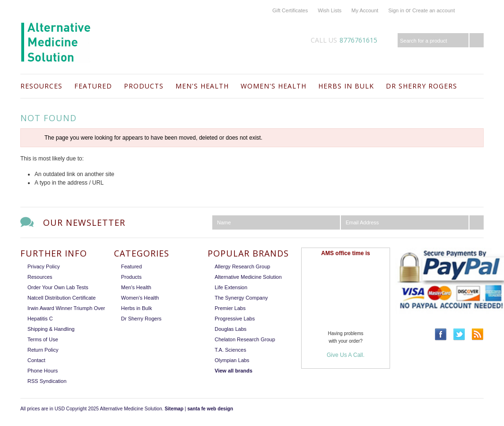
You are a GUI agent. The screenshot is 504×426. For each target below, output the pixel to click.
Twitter (459, 334)
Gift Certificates (290, 10)
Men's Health (202, 86)
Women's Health (274, 86)
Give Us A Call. (346, 355)
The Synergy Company (241, 298)
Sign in (396, 10)
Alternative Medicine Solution (248, 277)
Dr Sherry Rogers (421, 86)
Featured (93, 86)
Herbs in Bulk (346, 86)
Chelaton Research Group (245, 339)
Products (144, 86)
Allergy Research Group (242, 266)
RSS (478, 334)
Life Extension (231, 287)
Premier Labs (230, 308)
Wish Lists (330, 10)
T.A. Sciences (230, 350)
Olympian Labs (232, 360)
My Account (365, 10)
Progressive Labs (235, 319)
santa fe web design (210, 409)
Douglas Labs (230, 329)
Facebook (441, 334)
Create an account (434, 10)
